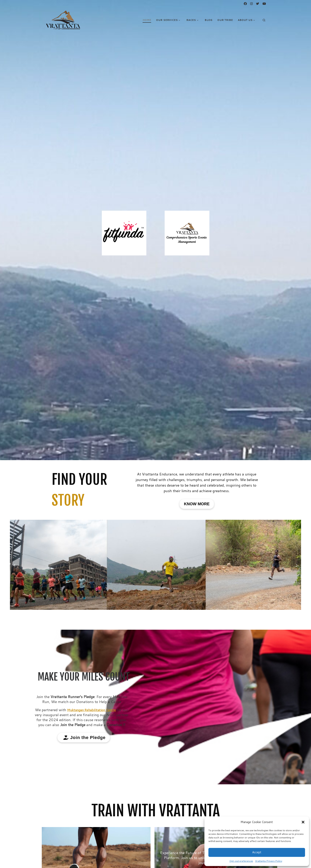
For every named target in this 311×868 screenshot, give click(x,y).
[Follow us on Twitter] (258, 4)
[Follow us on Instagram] (251, 4)
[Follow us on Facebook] (245, 4)
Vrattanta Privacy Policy (269, 861)
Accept (257, 852)
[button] (303, 822)
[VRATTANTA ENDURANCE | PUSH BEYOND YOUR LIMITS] (63, 20)
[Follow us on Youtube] (264, 4)
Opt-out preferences (241, 861)
